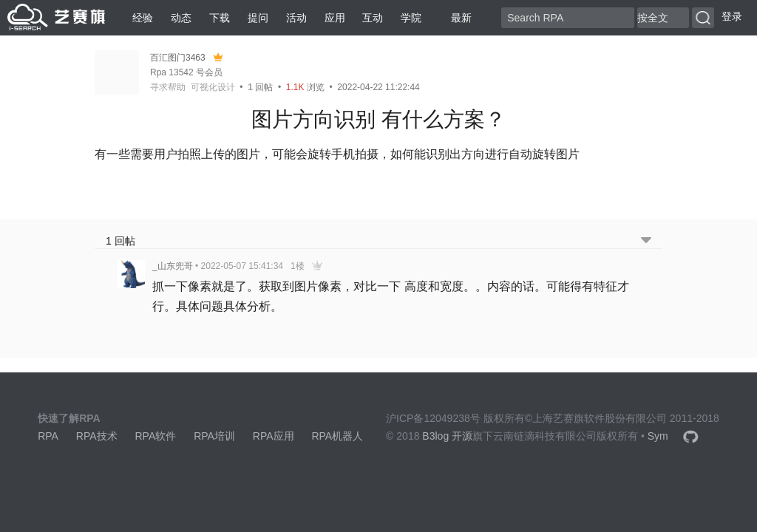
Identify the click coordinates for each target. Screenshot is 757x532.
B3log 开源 (447, 436)
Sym (658, 436)
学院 (411, 18)
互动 (373, 18)
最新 (455, 18)
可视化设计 (213, 87)
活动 (296, 18)
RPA (48, 436)
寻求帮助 (168, 87)
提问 (258, 18)
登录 (732, 16)
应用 (335, 18)
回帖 (260, 87)
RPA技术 (97, 436)
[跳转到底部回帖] (646, 241)
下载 (220, 18)
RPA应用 (274, 436)
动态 (181, 18)
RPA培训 (214, 436)
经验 (143, 18)
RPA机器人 (337, 436)
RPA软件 (155, 436)
